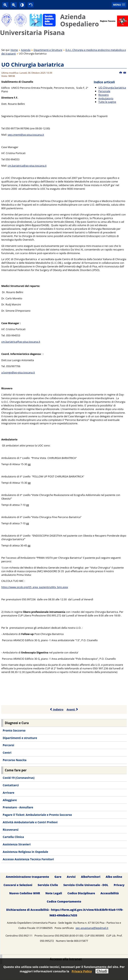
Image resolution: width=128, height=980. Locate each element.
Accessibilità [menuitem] (110, 893)
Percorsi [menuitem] (8, 745)
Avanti (73, 709)
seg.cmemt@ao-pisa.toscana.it (26, 135)
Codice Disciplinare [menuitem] (81, 893)
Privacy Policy (82, 971)
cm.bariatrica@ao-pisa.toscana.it (27, 166)
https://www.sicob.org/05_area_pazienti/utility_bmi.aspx (35, 587)
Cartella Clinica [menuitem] (13, 837)
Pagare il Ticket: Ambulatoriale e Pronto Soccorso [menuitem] (37, 815)
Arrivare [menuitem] (8, 793)
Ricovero (103, 95)
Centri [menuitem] (7, 753)
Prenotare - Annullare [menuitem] (18, 807)
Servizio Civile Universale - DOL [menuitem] (86, 885)
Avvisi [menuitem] (71, 877)
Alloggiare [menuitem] (10, 800)
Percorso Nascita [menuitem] (14, 760)
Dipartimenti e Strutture (48, 50)
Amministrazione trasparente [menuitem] (27, 877)
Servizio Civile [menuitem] (48, 885)
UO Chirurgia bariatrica (33, 64)
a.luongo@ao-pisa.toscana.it (18, 372)
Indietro (56, 709)
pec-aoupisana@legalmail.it (92, 928)
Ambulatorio (106, 98)
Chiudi (102, 971)
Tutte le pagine (107, 102)
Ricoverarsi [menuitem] (10, 830)
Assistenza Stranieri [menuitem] (17, 844)
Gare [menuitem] (58, 877)
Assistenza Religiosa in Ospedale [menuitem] (25, 852)
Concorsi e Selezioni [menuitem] (18, 885)
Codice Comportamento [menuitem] (64, 901)
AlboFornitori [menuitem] (91, 877)
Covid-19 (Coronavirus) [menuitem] (18, 778)
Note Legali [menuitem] (54, 893)
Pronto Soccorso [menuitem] (14, 730)
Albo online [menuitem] (114, 877)
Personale (104, 91)
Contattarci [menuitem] (11, 785)
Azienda (26, 50)
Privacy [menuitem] (119, 885)
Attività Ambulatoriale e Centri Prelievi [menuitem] (30, 822)
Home (14, 50)
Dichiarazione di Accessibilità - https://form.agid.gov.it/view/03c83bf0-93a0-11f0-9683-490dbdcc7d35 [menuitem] (65, 913)
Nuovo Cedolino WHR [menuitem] (25, 893)
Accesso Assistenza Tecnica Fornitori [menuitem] (28, 859)
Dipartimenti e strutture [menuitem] (20, 738)
